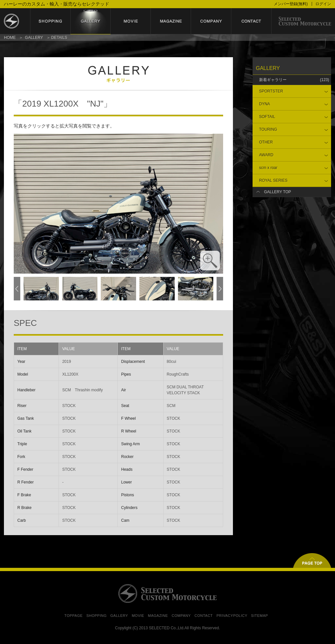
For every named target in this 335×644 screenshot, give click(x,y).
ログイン (323, 4)
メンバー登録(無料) (291, 4)
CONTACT (203, 616)
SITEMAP (259, 616)
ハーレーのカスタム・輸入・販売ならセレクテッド (57, 4)
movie (131, 21)
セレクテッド (17, 21)
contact (251, 21)
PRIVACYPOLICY (232, 616)
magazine (171, 21)
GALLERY (34, 38)
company (211, 21)
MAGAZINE (158, 616)
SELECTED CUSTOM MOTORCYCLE (167, 593)
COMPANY (181, 616)
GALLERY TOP (278, 192)
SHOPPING (97, 616)
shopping (50, 21)
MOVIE (138, 616)
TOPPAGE (74, 616)
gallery (90, 21)
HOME (10, 38)
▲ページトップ (312, 560)
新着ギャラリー (294, 80)
